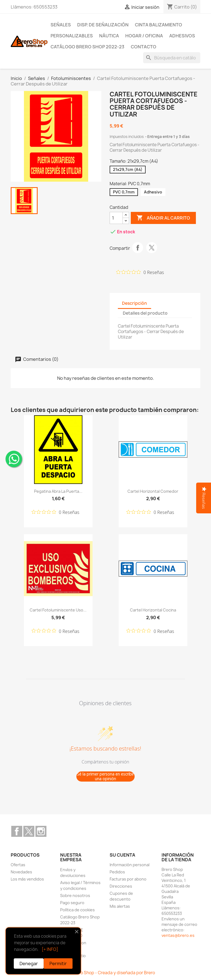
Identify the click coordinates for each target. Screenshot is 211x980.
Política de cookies (77, 910)
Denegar (29, 964)
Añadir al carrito (163, 218)
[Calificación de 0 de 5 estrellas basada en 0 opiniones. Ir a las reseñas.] (140, 272)
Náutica (109, 36)
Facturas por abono (128, 879)
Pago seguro (72, 903)
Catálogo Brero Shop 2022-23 (88, 47)
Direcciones (121, 886)
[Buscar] (172, 58)
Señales (61, 25)
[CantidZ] (116, 218)
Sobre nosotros (75, 895)
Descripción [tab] (134, 303)
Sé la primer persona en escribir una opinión (105, 776)
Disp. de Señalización (103, 25)
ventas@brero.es (178, 935)
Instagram (41, 831)
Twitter (29, 831)
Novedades (21, 872)
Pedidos (117, 872)
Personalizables (72, 36)
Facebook (17, 831)
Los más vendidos (27, 879)
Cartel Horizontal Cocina (153, 610)
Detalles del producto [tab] (145, 313)
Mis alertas (120, 906)
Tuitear (152, 248)
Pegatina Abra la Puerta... (58, 491)
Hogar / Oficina (144, 36)
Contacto (144, 47)
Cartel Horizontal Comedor (153, 491)
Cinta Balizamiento (159, 25)
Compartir (138, 248)
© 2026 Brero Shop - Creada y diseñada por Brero (106, 973)
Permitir (58, 964)
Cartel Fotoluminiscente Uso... (58, 610)
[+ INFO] (50, 949)
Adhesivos (182, 36)
